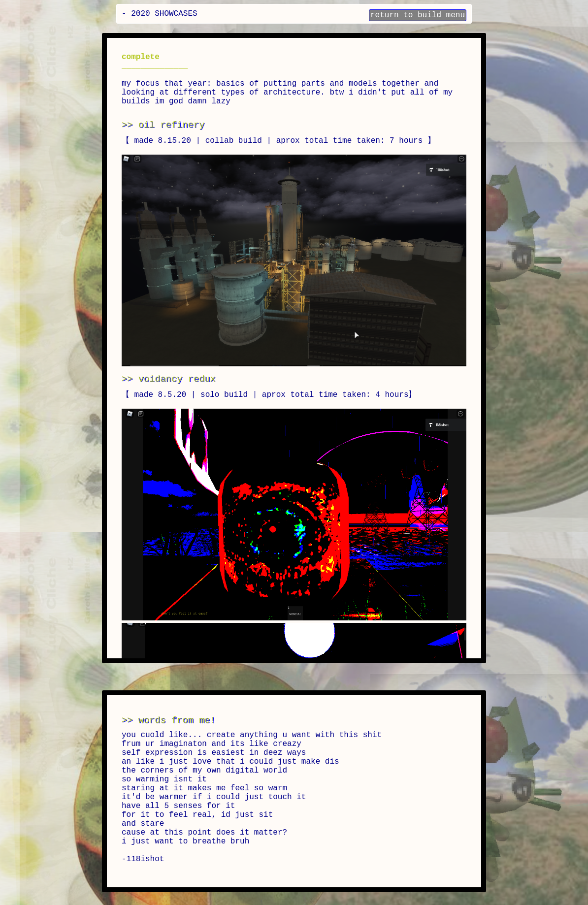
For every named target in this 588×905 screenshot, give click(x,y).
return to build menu (418, 15)
